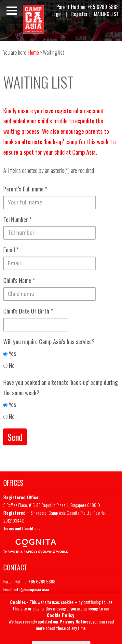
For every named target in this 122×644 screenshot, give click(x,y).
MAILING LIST (106, 14)
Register (79, 14)
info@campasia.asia (31, 589)
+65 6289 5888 (103, 7)
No (9, 365)
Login (56, 14)
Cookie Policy (61, 615)
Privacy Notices (75, 621)
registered (67, 111)
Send (15, 437)
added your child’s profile (40, 121)
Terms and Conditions (22, 528)
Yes (10, 353)
